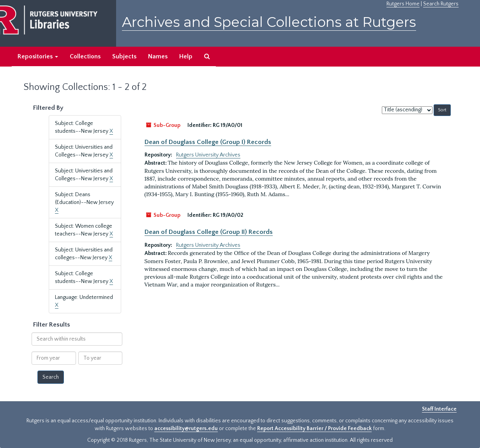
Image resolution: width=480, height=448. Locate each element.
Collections (85, 56)
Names (158, 56)
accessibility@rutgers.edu (186, 429)
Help (186, 56)
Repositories (38, 56)
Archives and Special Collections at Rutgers (269, 22)
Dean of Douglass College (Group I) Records (208, 142)
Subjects (124, 56)
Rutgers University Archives (208, 155)
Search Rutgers (441, 4)
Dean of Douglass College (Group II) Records (209, 232)
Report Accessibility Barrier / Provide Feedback (314, 429)
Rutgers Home (403, 4)
